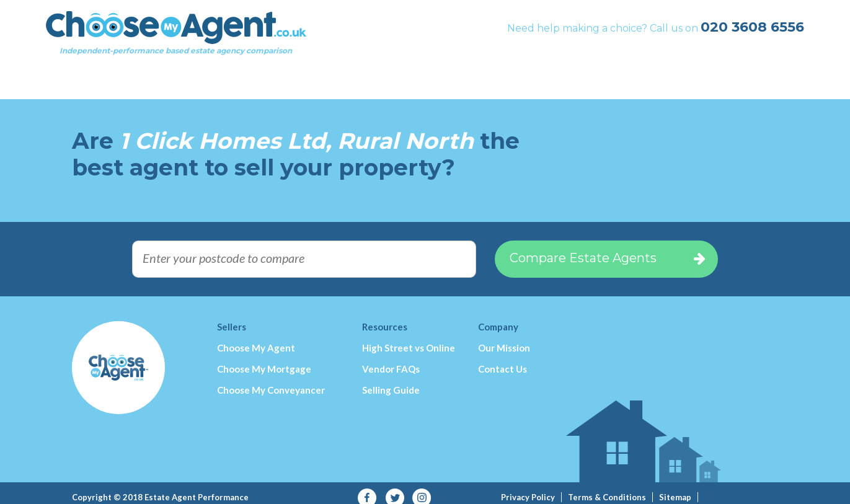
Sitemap (675, 488)
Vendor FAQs (391, 360)
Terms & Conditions (607, 488)
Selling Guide (391, 381)
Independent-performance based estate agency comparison (202, 41)
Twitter (395, 489)
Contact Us (502, 360)
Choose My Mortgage (264, 360)
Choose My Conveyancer (271, 381)
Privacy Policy (528, 488)
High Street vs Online (409, 338)
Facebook (367, 489)
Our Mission (504, 338)
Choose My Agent (256, 338)
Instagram (422, 489)
